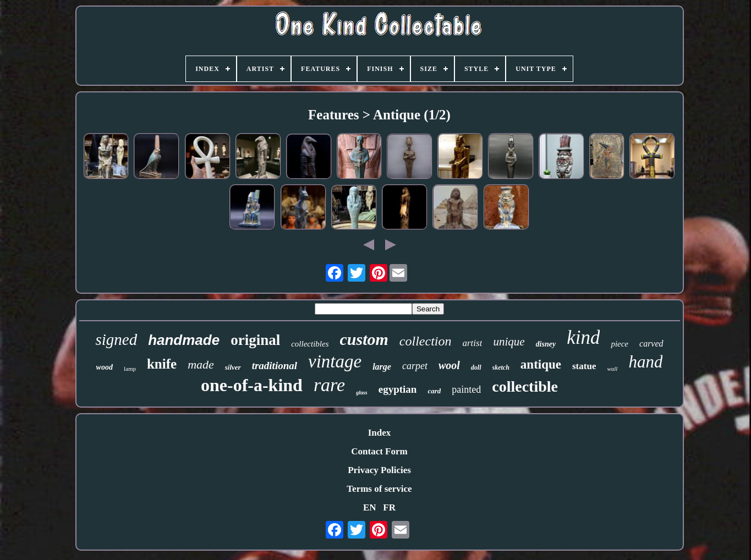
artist (473, 343)
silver (233, 367)
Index (380, 433)
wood (105, 367)
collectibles (310, 344)
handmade (184, 340)
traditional (275, 366)
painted (466, 389)
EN (370, 507)
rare (329, 385)
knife (162, 364)
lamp (130, 369)
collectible (525, 386)
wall (612, 369)
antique (541, 364)
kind (583, 337)
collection (426, 341)
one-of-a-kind (252, 385)
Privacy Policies (379, 470)
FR (389, 507)
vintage (335, 361)
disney (546, 344)
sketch (501, 367)
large (382, 367)
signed (116, 339)
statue (584, 366)
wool (449, 365)
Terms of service (379, 489)
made (201, 364)
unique (509, 342)
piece (620, 344)
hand (645, 362)
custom (364, 339)
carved (651, 344)
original (255, 340)
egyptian (398, 389)
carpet (415, 366)
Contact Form (379, 451)
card (434, 391)
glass (362, 392)
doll (476, 367)
